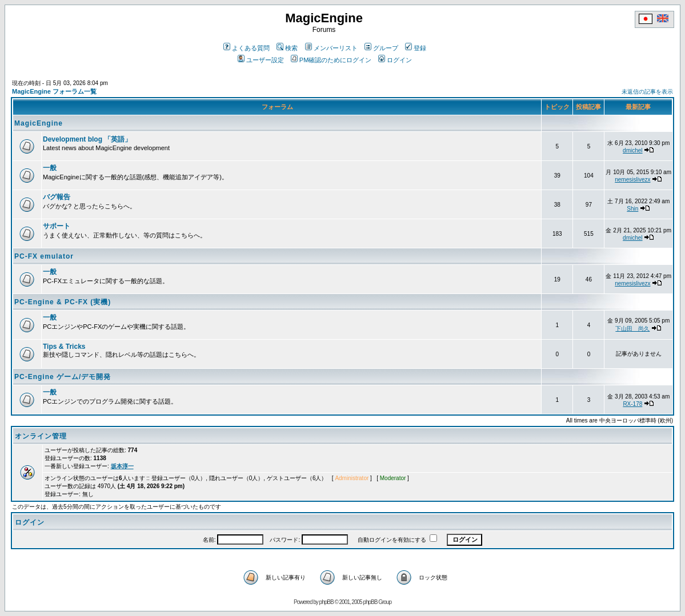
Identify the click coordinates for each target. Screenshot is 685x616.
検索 (287, 48)
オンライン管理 (41, 436)
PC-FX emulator (44, 256)
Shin (632, 209)
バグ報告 (57, 197)
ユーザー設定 (261, 60)
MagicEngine (39, 123)
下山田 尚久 (632, 329)
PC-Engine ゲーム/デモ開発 (63, 377)
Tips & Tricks (64, 347)
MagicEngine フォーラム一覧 (54, 91)
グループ (381, 48)
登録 (416, 48)
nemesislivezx (632, 180)
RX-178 (632, 404)
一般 (50, 168)
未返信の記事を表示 (647, 92)
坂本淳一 (122, 466)
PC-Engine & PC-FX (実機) (63, 302)
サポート (57, 226)
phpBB (327, 602)
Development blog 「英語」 (87, 139)
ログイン (395, 60)
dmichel (632, 150)
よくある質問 (247, 48)
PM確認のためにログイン (331, 60)
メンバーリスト (331, 48)
